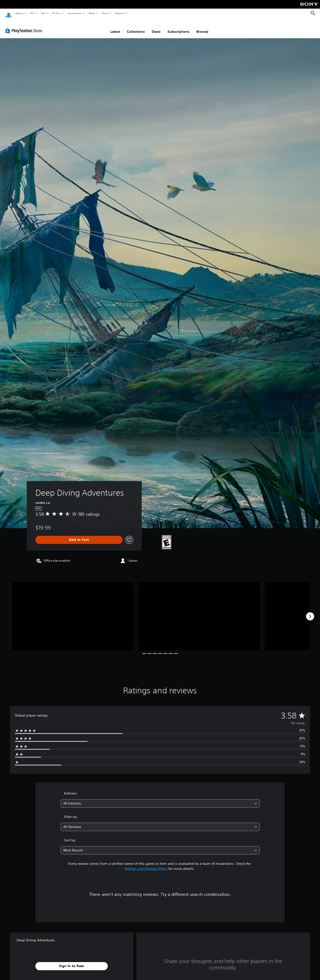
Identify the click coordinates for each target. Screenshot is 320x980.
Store (105, 13)
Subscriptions (179, 27)
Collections (136, 27)
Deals (156, 27)
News (92, 13)
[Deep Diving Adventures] (73, 612)
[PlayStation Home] (8, 13)
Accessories (74, 13)
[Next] (310, 612)
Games (19, 13)
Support (119, 13)
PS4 (43, 13)
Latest (115, 27)
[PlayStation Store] (25, 26)
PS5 (32, 13)
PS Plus (56, 13)
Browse (202, 27)
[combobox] (160, 799)
